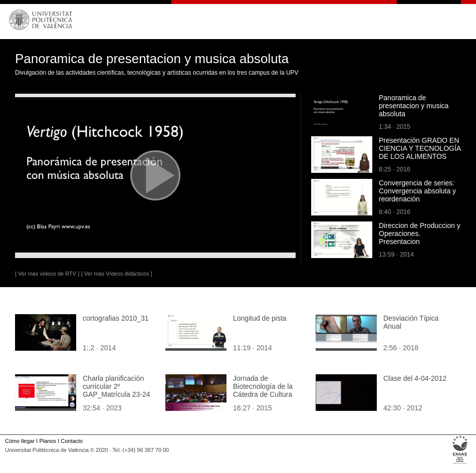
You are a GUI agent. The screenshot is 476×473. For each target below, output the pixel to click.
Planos (47, 441)
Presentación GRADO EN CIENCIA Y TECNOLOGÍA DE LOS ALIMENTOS (420, 148)
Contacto (72, 441)
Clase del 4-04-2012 (415, 378)
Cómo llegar (20, 441)
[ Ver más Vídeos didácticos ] (117, 274)
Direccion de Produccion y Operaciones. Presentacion (420, 233)
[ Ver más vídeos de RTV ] (47, 274)
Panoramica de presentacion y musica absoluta (414, 106)
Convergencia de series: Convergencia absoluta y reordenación (417, 191)
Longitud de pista (260, 318)
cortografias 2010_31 (116, 318)
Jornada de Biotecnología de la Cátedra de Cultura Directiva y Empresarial (269, 390)
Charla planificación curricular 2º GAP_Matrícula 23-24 (116, 386)
